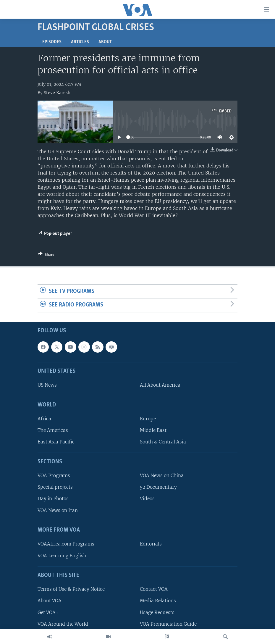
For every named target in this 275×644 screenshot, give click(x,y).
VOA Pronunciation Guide (168, 624)
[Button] (46, 256)
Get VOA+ (48, 612)
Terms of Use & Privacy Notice (71, 589)
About (105, 42)
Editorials (151, 544)
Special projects (55, 487)
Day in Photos (53, 499)
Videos (147, 499)
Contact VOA (154, 589)
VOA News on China (162, 476)
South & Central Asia (163, 442)
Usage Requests (157, 612)
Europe (148, 419)
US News (47, 385)
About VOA (50, 601)
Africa (44, 419)
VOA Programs (54, 476)
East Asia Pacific (56, 442)
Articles (80, 42)
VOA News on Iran (58, 510)
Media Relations (158, 601)
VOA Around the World (63, 624)
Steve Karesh (57, 93)
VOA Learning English (62, 555)
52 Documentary (158, 487)
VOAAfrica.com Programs (66, 544)
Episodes (52, 42)
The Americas (53, 430)
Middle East (153, 430)
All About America (160, 385)
